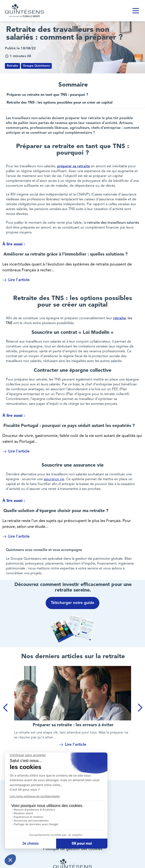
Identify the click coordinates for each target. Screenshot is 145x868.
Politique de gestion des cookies (73, 849)
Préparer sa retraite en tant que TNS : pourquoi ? (47, 95)
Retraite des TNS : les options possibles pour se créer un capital (60, 103)
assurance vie (54, 479)
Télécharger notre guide (72, 603)
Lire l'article (16, 280)
